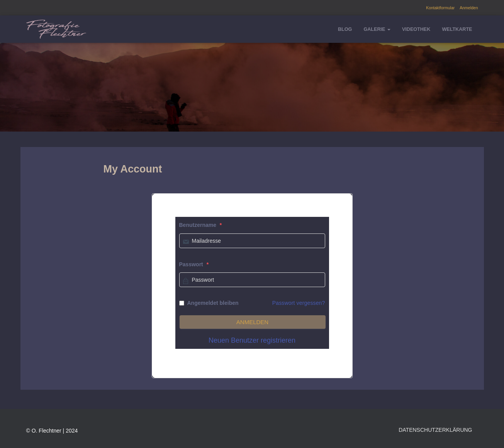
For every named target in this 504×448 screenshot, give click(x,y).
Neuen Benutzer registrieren (252, 340)
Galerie (377, 29)
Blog (345, 29)
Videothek (416, 29)
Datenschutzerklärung (435, 430)
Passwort (194, 264)
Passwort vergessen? (299, 303)
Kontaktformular (440, 8)
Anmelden (469, 8)
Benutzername (201, 225)
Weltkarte (457, 29)
